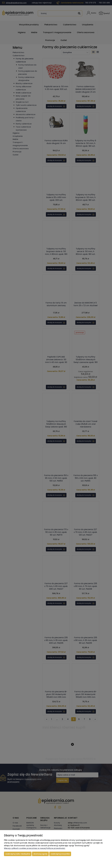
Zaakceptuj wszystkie (60, 854)
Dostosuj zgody (40, 854)
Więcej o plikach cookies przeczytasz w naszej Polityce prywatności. (35, 848)
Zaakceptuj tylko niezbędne (18, 854)
